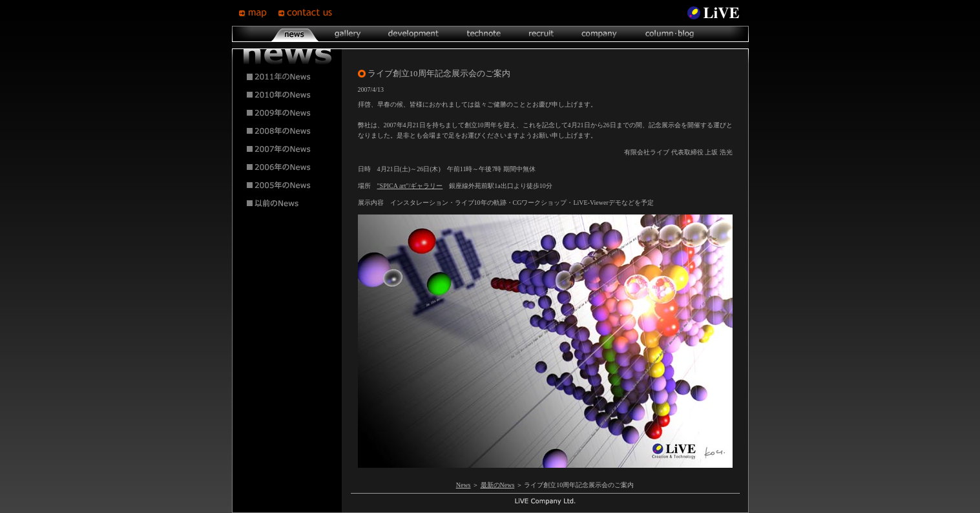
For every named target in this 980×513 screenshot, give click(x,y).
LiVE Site (713, 13)
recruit (541, 34)
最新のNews (498, 485)
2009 (287, 113)
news (295, 34)
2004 (287, 204)
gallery (347, 34)
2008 (287, 131)
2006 (287, 167)
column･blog (668, 34)
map (258, 13)
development (413, 34)
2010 (287, 95)
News (464, 485)
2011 (287, 77)
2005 (287, 185)
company (599, 34)
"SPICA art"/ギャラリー (410, 186)
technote (483, 34)
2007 (287, 149)
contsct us (307, 13)
